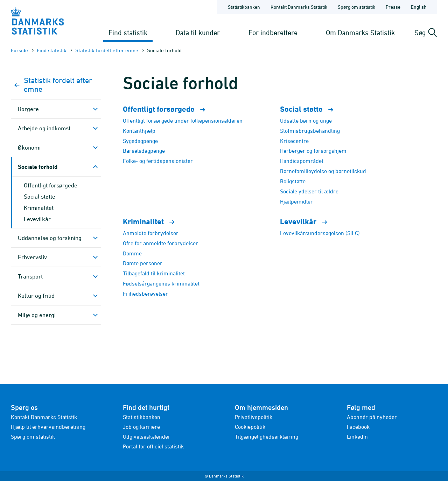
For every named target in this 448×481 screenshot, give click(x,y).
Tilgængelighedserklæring (267, 437)
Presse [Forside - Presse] (393, 7)
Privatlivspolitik (254, 417)
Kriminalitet (39, 208)
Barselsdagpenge (144, 151)
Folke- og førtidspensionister (158, 161)
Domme (132, 253)
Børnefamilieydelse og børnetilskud (323, 171)
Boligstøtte (293, 181)
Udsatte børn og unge (306, 121)
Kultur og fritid (36, 296)
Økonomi (29, 147)
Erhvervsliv (32, 257)
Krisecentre (294, 141)
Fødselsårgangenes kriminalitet (161, 283)
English (419, 7)
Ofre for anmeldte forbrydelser (160, 243)
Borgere (28, 109)
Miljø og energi (37, 315)
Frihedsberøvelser (145, 294)
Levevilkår (37, 219)
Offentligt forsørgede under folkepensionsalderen (183, 121)
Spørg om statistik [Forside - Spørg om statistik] (356, 7)
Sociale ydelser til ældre (309, 191)
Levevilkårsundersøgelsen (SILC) (320, 233)
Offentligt (167, 109)
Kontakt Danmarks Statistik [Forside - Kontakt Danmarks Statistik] (299, 7)
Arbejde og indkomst (44, 128)
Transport (30, 276)
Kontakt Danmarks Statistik (44, 417)
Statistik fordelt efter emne (107, 50)
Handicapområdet (302, 161)
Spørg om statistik (33, 437)
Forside (19, 50)
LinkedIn (357, 437)
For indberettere (273, 32)
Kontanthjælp (139, 131)
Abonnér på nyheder (372, 417)
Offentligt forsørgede (51, 185)
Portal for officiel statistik (153, 446)
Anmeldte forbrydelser (151, 233)
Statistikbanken (244, 7)
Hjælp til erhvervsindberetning (48, 427)
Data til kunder (198, 32)
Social (310, 109)
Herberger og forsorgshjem (313, 151)
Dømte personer (143, 263)
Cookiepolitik (250, 427)
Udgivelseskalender (147, 437)
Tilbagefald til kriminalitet (154, 273)
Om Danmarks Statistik (360, 32)
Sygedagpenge (140, 141)
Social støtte (40, 197)
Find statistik (128, 32)
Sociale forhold (38, 167)
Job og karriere (141, 427)
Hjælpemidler (296, 201)
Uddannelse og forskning (50, 238)
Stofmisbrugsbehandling (310, 131)
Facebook (358, 427)
